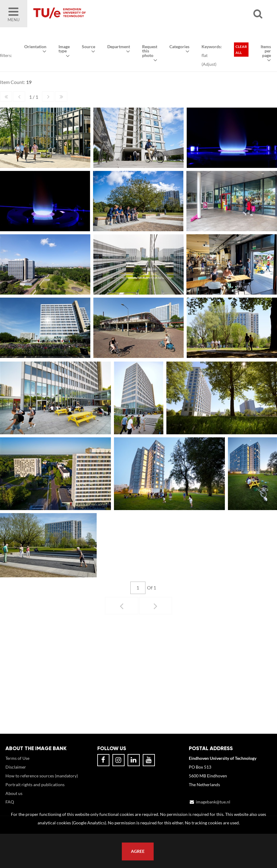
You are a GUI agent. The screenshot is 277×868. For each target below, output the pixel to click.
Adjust (209, 64)
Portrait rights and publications (35, 785)
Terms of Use (17, 758)
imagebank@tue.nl (213, 802)
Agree (138, 851)
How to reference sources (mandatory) (42, 776)
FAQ (10, 802)
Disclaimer (16, 767)
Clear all (241, 50)
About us (14, 793)
